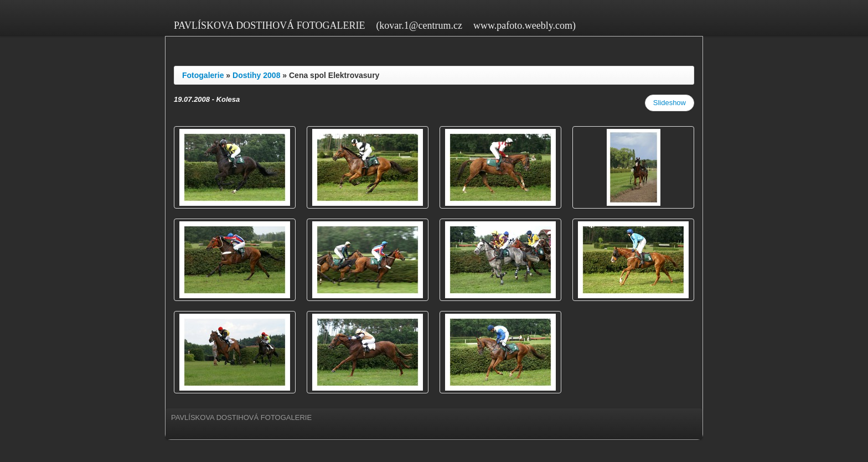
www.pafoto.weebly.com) (525, 25)
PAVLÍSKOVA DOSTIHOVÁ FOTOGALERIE (269, 25)
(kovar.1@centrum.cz (419, 25)
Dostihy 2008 (256, 75)
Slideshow (670, 103)
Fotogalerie (203, 75)
